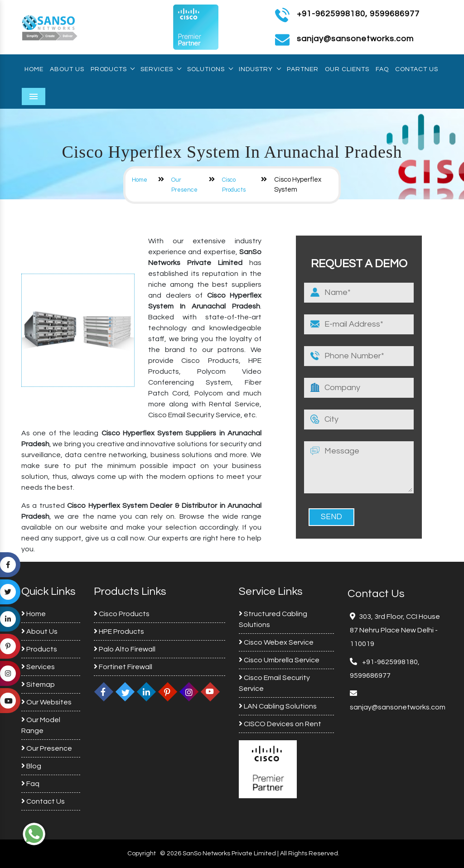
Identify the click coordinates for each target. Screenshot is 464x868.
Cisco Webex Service (276, 642)
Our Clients (347, 69)
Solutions (210, 69)
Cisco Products (122, 614)
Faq (382, 69)
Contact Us (417, 69)
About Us (67, 69)
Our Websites (46, 702)
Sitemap (38, 685)
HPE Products (119, 632)
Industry (260, 69)
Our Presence (47, 748)
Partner (303, 69)
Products (112, 69)
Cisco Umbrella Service (279, 660)
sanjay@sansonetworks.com (398, 707)
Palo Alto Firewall (125, 649)
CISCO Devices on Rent (280, 724)
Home (34, 69)
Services (161, 69)
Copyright (142, 854)
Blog (31, 766)
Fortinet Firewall (123, 667)
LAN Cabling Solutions (278, 706)
